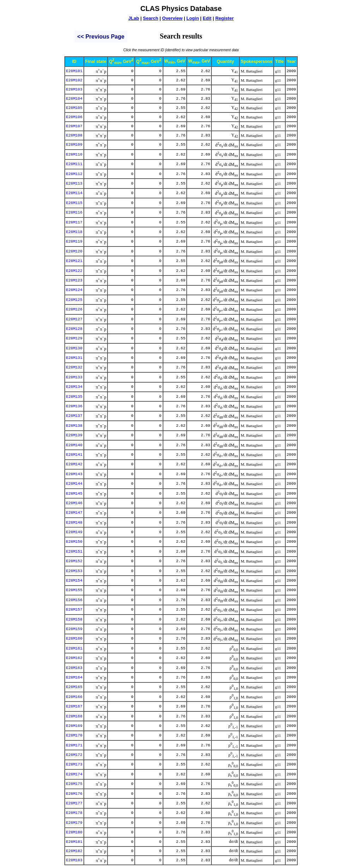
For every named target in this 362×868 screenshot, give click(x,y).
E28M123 (74, 280)
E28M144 (74, 484)
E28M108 (74, 135)
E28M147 (74, 513)
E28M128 (74, 329)
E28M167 (74, 706)
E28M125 (74, 300)
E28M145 (74, 494)
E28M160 (74, 639)
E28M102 (74, 80)
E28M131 (74, 358)
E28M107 (74, 126)
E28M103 (74, 89)
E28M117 (74, 222)
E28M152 (74, 561)
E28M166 (74, 697)
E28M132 (74, 367)
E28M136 (74, 406)
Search (150, 18)
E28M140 (74, 445)
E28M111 (74, 164)
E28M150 (74, 542)
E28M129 (74, 338)
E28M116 (74, 212)
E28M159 (74, 629)
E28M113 (74, 183)
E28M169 (74, 726)
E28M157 (74, 610)
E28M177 (74, 803)
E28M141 (74, 455)
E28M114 (74, 193)
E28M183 (74, 860)
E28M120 (74, 251)
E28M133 (74, 377)
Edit (207, 18)
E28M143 (74, 474)
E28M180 (74, 832)
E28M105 (74, 108)
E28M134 (74, 387)
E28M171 (74, 745)
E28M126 (74, 309)
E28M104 (74, 99)
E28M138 (74, 426)
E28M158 (74, 619)
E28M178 (74, 813)
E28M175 (74, 784)
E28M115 (74, 203)
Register (224, 18)
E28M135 (74, 397)
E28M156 (74, 600)
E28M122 (74, 271)
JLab (134, 18)
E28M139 (74, 435)
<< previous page (101, 37)
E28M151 (74, 552)
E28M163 (74, 668)
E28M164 (74, 677)
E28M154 (74, 581)
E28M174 (74, 774)
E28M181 (74, 842)
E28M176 (74, 794)
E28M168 (74, 716)
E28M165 (74, 687)
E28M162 (74, 658)
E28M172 (74, 755)
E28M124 (74, 290)
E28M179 (74, 823)
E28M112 (74, 174)
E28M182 (74, 851)
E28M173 (74, 764)
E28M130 (74, 348)
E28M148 (74, 523)
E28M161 (74, 648)
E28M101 (74, 71)
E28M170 (74, 735)
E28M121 (74, 261)
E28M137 (74, 416)
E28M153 (74, 571)
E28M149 (74, 532)
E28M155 (74, 590)
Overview (173, 18)
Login (192, 18)
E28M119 (74, 241)
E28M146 (74, 503)
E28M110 (74, 155)
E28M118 (74, 232)
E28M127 (74, 319)
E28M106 (74, 117)
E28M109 (74, 145)
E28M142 (74, 464)
